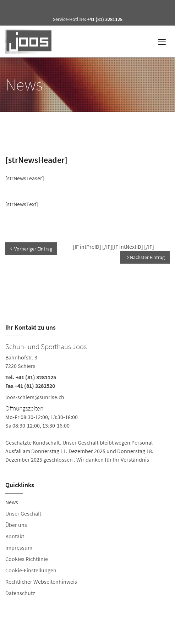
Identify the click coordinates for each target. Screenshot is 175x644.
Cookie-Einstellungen (31, 570)
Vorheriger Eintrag (31, 249)
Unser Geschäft (23, 513)
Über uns (16, 525)
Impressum (19, 547)
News (12, 502)
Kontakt (15, 536)
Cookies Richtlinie (27, 559)
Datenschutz (20, 593)
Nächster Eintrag (146, 257)
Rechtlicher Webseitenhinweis (41, 582)
